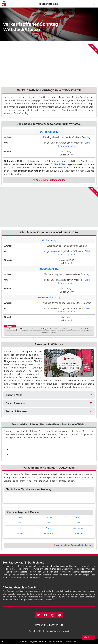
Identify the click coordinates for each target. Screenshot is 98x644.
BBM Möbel (60, 164)
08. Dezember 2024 (49, 297)
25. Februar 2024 (49, 132)
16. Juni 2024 (49, 240)
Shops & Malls (14, 395)
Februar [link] (49, 517)
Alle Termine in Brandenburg (49, 180)
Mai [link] (49, 523)
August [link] (49, 528)
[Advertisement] (49, 63)
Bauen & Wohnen (16, 403)
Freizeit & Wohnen (16, 411)
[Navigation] (94, 4)
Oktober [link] (20, 533)
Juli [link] (20, 528)
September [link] (79, 528)
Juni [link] (78, 523)
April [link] (20, 523)
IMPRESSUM (40, 625)
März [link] (79, 517)
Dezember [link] (78, 533)
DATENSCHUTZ (56, 625)
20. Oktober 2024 (49, 269)
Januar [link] (20, 517)
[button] (88, 637)
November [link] (49, 533)
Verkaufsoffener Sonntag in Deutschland (73, 545)
